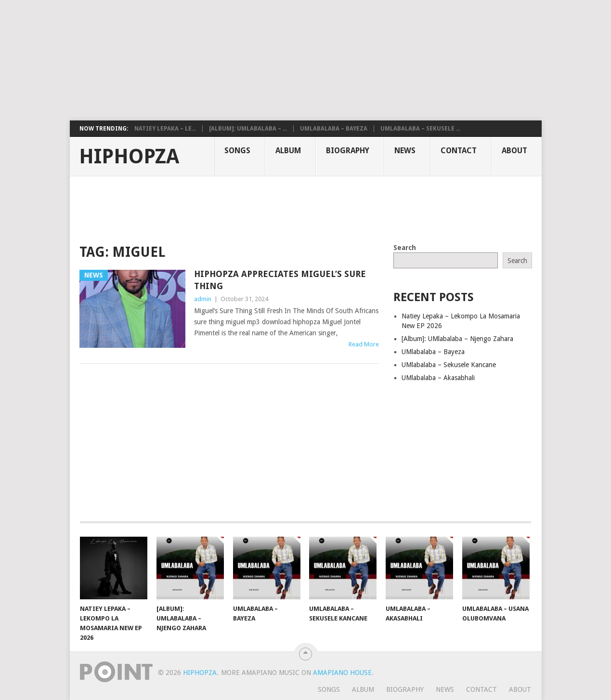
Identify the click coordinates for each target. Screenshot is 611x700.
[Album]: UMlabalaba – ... (248, 129)
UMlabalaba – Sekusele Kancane (449, 365)
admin (203, 299)
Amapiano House (342, 673)
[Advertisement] (234, 60)
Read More (364, 344)
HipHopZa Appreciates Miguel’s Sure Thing (280, 280)
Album (288, 151)
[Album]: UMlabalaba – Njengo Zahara (457, 339)
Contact (459, 151)
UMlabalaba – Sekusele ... (420, 129)
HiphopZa (129, 157)
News (405, 151)
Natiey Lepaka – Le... (165, 129)
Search (405, 248)
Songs (237, 151)
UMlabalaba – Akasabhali (438, 378)
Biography (348, 151)
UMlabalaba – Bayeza (334, 129)
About (514, 151)
